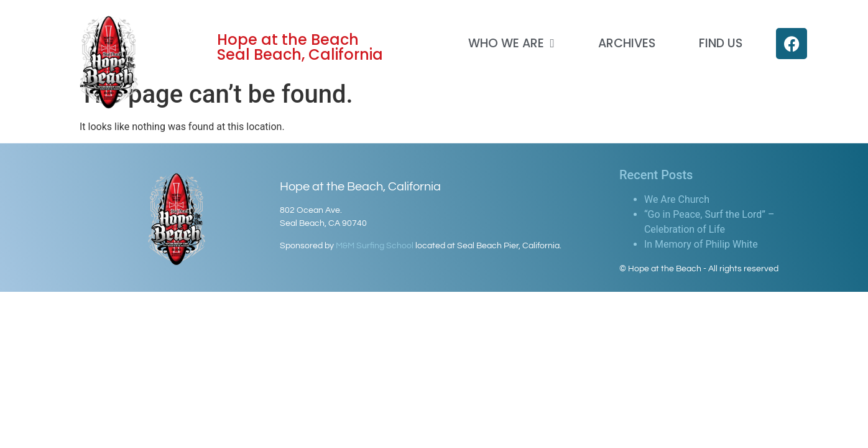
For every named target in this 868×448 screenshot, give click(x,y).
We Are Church (677, 199)
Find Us (721, 43)
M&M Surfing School (375, 246)
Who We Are (511, 43)
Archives (627, 43)
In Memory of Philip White (701, 244)
